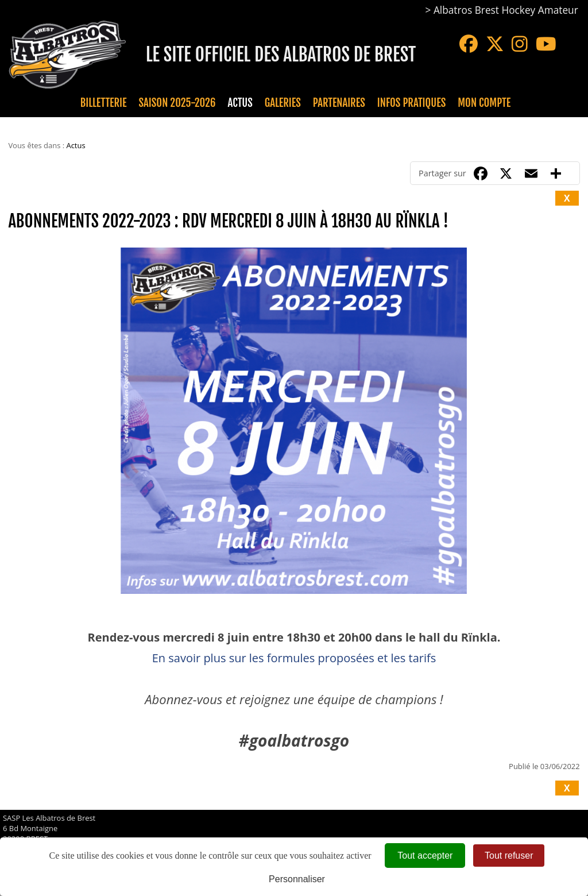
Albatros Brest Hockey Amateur (506, 10)
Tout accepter (425, 856)
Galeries (283, 103)
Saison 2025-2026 (177, 103)
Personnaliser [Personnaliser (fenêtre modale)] (297, 879)
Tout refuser (509, 856)
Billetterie (104, 103)
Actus (240, 103)
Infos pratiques (411, 103)
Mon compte (484, 103)
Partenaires (339, 103)
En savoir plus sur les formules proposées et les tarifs (294, 658)
